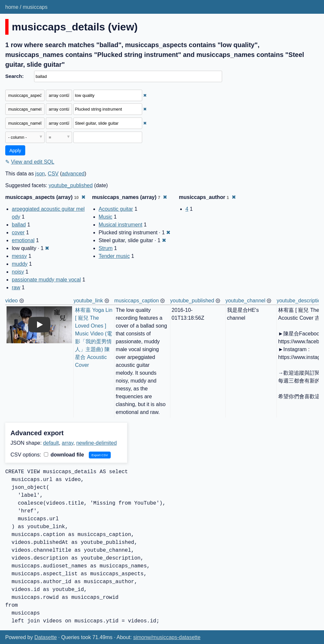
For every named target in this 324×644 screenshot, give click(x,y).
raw (16, 287)
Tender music (114, 256)
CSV (53, 174)
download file (64, 455)
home (12, 7)
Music (105, 217)
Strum (106, 248)
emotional (23, 240)
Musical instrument (120, 225)
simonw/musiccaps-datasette (167, 637)
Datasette (46, 637)
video (11, 301)
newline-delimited (97, 443)
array (68, 443)
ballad (19, 225)
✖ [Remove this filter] (145, 95)
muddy (20, 264)
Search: (14, 76)
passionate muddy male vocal (46, 280)
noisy (18, 272)
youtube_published (71, 185)
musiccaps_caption (137, 301)
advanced (73, 174)
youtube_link (88, 301)
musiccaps (35, 7)
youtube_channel (245, 301)
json (40, 174)
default (51, 443)
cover (18, 233)
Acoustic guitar (116, 209)
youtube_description (300, 301)
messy (19, 256)
